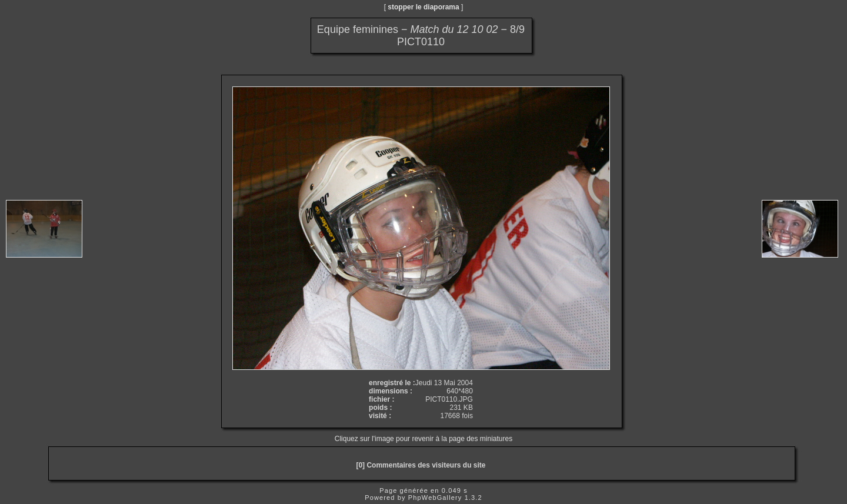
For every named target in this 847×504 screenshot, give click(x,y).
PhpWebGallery (435, 498)
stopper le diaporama (423, 7)
